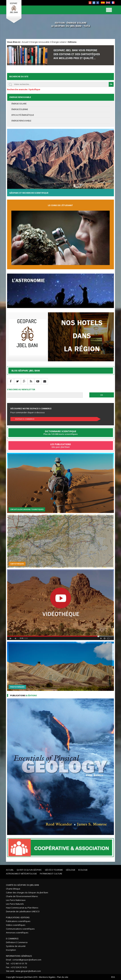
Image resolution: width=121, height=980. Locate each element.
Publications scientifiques (18, 921)
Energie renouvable (40, 42)
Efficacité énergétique (23, 115)
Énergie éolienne (20, 109)
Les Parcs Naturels (15, 904)
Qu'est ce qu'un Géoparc (29, 870)
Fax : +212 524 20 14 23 (16, 967)
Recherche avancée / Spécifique (24, 89)
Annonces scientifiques (17, 933)
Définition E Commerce (17, 942)
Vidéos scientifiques (16, 925)
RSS (113, 977)
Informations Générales (19, 956)
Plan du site (63, 977)
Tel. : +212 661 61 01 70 (16, 963)
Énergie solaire (59, 42)
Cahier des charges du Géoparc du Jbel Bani (27, 892)
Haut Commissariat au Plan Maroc (22, 908)
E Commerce (12, 939)
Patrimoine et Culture (51, 874)
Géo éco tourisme (54, 870)
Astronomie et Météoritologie (21, 874)
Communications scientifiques (20, 929)
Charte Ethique (13, 889)
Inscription (11, 950)
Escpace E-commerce (25, 419)
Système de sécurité (16, 946)
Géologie (71, 870)
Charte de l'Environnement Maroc (22, 896)
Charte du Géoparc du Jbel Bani (22, 885)
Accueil (25, 42)
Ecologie (83, 870)
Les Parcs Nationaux (16, 900)
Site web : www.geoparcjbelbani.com (23, 971)
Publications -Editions (18, 917)
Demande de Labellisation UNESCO (23, 911)
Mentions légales (47, 977)
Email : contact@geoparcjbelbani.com (24, 960)
